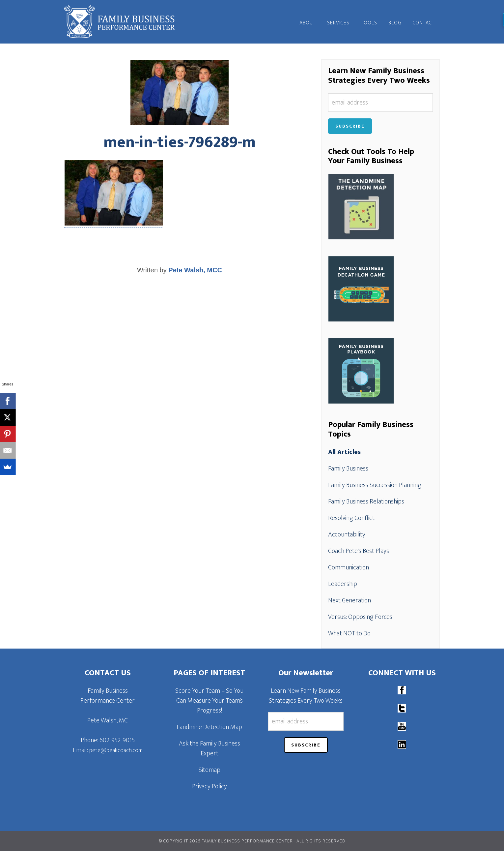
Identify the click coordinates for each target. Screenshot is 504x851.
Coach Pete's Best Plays (359, 551)
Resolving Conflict (351, 518)
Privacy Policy (210, 786)
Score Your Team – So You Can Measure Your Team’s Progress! (209, 701)
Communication (349, 567)
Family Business (348, 469)
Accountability (347, 534)
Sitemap (210, 770)
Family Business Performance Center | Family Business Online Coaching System (124, 22)
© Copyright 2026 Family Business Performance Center (226, 841)
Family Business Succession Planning (375, 485)
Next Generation (350, 600)
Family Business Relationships (366, 501)
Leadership (343, 584)
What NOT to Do (349, 633)
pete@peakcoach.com (116, 750)
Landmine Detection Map (209, 727)
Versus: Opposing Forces (360, 617)
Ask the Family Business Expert (210, 748)
